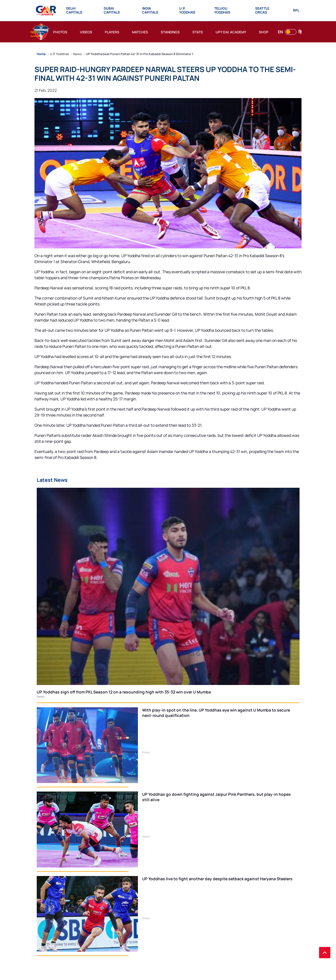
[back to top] (325, 953)
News (41, 696)
